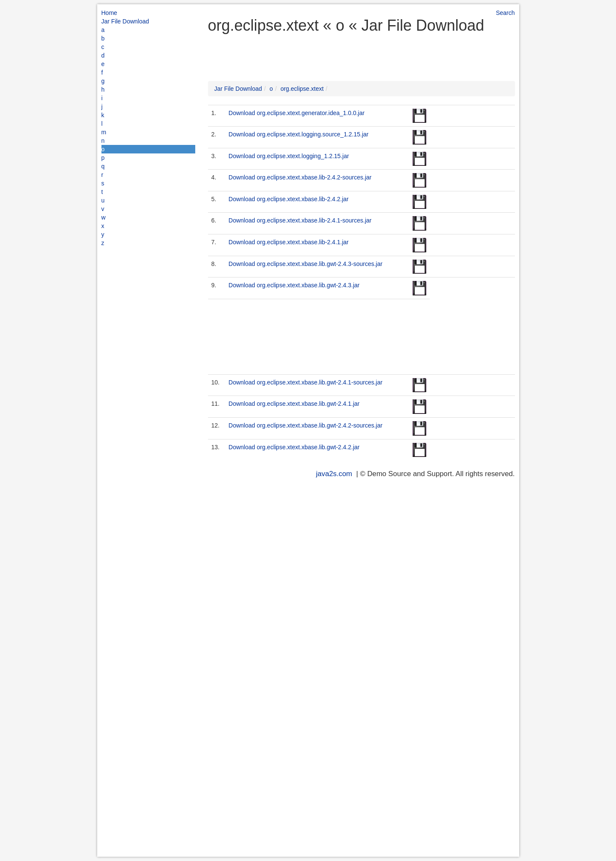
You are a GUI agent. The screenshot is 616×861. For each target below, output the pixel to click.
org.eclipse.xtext (302, 89)
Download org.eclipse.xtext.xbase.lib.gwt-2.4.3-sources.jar (305, 264)
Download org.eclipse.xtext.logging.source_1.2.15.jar (298, 134)
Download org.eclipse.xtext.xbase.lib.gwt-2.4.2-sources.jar (305, 425)
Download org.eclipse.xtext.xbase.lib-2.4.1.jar (289, 242)
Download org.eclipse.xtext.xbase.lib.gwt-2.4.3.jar (294, 285)
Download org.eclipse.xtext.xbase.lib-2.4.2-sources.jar (300, 177)
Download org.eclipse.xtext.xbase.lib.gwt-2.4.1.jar (294, 404)
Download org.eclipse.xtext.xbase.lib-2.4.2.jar (289, 199)
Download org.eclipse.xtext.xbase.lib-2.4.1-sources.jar (300, 220)
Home (109, 13)
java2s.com (334, 474)
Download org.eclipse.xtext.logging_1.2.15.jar (289, 156)
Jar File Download (125, 21)
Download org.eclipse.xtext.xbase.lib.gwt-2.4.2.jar (294, 447)
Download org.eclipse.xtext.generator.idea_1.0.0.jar (296, 113)
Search (505, 13)
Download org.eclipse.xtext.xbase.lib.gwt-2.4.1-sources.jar (305, 382)
